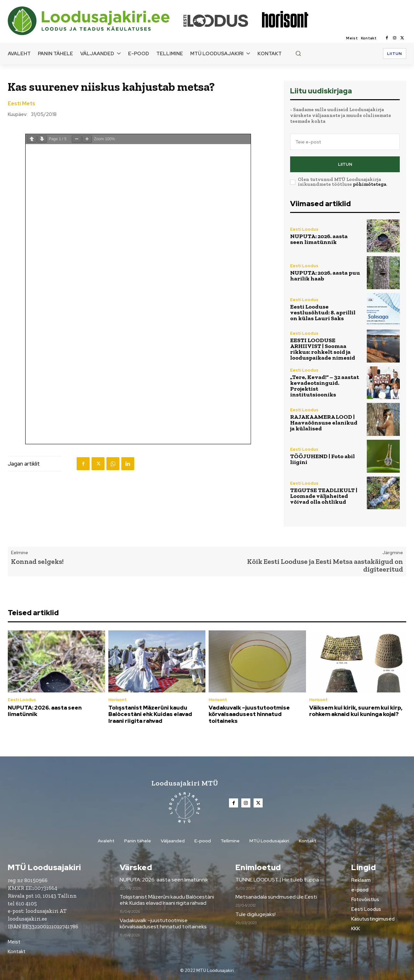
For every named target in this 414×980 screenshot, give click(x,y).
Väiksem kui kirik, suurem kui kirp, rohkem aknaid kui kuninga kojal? (356, 711)
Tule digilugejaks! (256, 914)
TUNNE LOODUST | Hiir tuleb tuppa (277, 880)
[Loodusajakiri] (95, 21)
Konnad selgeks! (37, 561)
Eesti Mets (22, 104)
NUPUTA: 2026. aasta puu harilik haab (325, 276)
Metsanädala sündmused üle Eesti (276, 897)
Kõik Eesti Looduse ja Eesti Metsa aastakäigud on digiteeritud (325, 565)
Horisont (118, 700)
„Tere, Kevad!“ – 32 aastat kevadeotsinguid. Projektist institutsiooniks (325, 386)
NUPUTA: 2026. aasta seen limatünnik (319, 239)
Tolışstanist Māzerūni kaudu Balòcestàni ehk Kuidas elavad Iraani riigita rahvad (150, 714)
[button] (298, 53)
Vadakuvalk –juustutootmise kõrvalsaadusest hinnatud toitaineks (249, 714)
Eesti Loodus (304, 229)
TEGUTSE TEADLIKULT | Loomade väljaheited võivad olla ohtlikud (324, 496)
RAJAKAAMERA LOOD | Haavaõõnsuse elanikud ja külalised (324, 423)
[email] (345, 142)
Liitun (345, 164)
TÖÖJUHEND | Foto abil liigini (322, 459)
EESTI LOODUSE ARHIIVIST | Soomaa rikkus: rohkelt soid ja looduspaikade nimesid (323, 349)
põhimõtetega (370, 184)
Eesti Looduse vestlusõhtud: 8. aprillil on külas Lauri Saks (323, 312)
